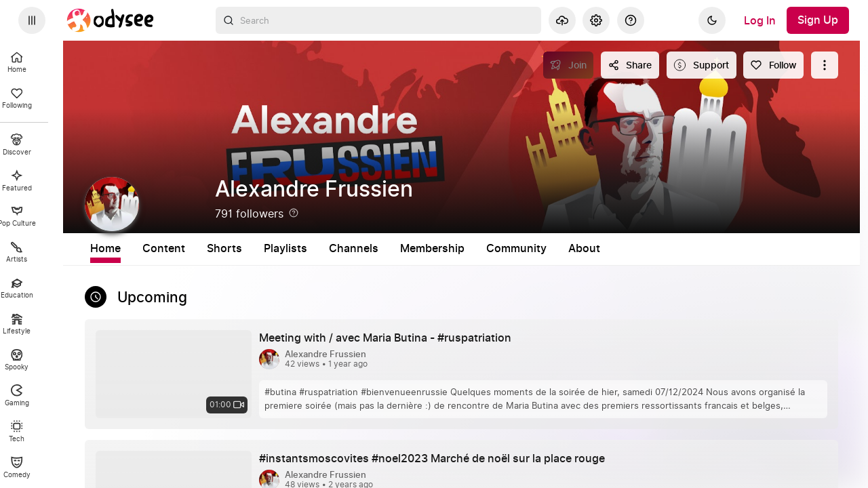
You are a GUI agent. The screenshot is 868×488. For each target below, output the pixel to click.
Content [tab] (278, 249)
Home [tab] (219, 249)
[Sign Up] (818, 20)
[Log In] (760, 20)
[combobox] (378, 20)
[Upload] (562, 20)
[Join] (569, 65)
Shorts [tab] (338, 249)
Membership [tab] (546, 249)
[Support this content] (702, 65)
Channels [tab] (468, 249)
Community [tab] (630, 249)
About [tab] (698, 249)
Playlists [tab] (399, 249)
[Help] (631, 20)
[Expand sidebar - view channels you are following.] (32, 20)
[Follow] (773, 65)
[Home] (111, 20)
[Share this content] (630, 65)
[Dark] (712, 20)
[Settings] (596, 20)
